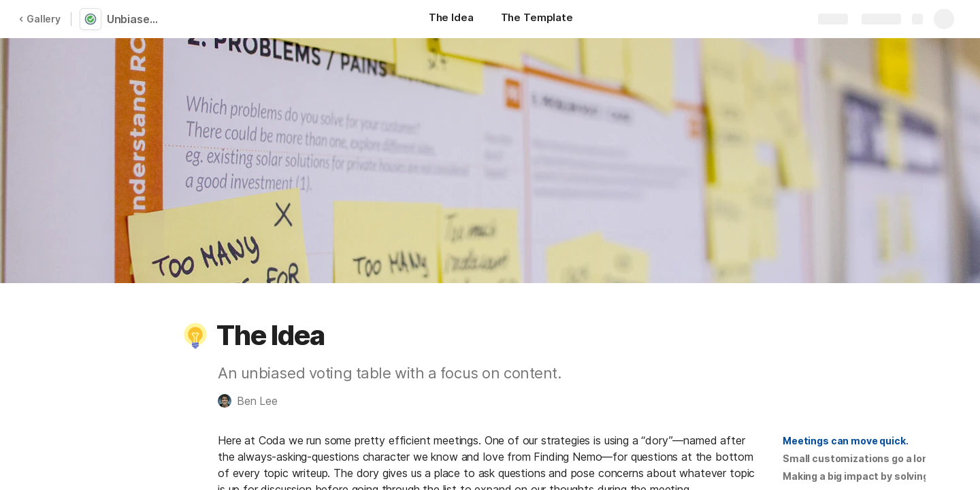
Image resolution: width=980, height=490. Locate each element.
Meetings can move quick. (846, 441)
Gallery (39, 19)
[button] (195, 336)
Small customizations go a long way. (870, 458)
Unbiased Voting (138, 19)
